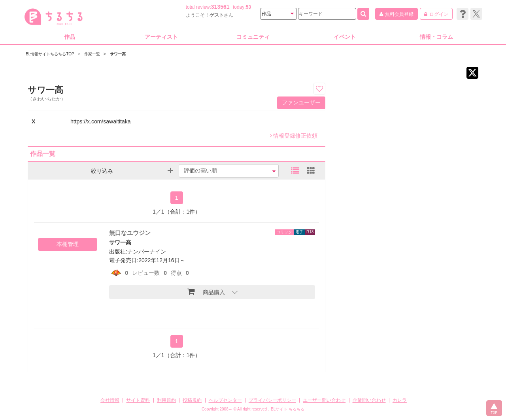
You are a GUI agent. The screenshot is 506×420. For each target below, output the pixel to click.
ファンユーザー (301, 102)
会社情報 (110, 400)
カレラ (400, 400)
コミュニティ (253, 37)
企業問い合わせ (369, 400)
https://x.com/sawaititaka (101, 121)
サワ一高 (120, 242)
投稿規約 (192, 400)
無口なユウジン (130, 233)
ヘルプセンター (225, 400)
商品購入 (206, 291)
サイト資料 (138, 400)
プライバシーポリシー (272, 400)
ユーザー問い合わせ (324, 400)
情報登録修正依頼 (294, 136)
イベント (345, 37)
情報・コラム (436, 37)
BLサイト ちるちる (288, 409)
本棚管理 (68, 244)
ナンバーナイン (147, 252)
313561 (220, 7)
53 (248, 7)
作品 (70, 37)
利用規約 (166, 400)
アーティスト (161, 37)
